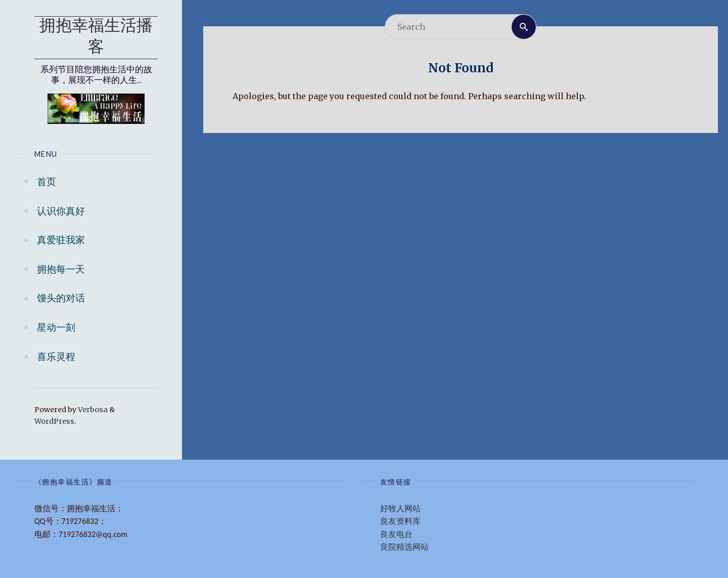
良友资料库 (400, 521)
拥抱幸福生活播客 (96, 37)
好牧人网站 (400, 508)
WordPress (54, 421)
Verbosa (92, 410)
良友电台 (396, 534)
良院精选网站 (404, 547)
